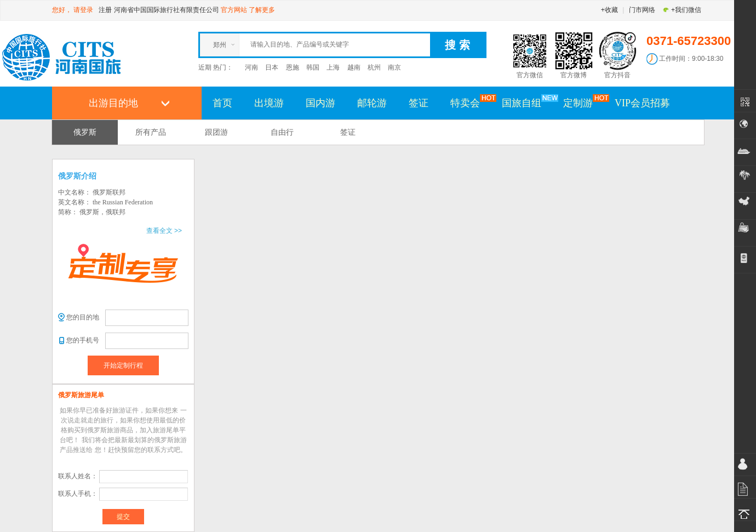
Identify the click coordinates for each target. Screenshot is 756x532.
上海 (333, 67)
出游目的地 (113, 103)
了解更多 (262, 10)
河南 (251, 67)
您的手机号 (83, 340)
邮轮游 (372, 103)
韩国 (313, 67)
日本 (272, 67)
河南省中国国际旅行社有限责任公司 (167, 10)
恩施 (293, 67)
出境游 (269, 103)
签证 (419, 103)
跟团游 (216, 132)
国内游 (320, 103)
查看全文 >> (164, 231)
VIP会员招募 (642, 103)
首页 (222, 103)
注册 (105, 10)
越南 (354, 67)
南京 (394, 67)
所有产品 (151, 132)
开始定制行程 (123, 365)
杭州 (374, 67)
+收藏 (609, 10)
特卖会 (471, 102)
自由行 (282, 132)
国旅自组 (527, 102)
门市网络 (642, 10)
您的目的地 (83, 317)
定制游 (583, 102)
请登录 (83, 10)
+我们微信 (682, 10)
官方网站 (234, 10)
